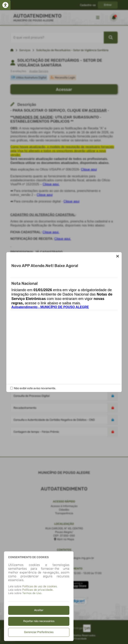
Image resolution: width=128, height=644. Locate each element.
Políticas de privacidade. (38, 590)
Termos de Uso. (32, 593)
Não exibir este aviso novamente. (35, 388)
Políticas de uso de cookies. (40, 586)
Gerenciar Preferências (39, 632)
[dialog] (39, 596)
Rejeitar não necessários (39, 621)
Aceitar (39, 610)
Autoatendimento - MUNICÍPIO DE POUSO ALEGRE (50, 307)
